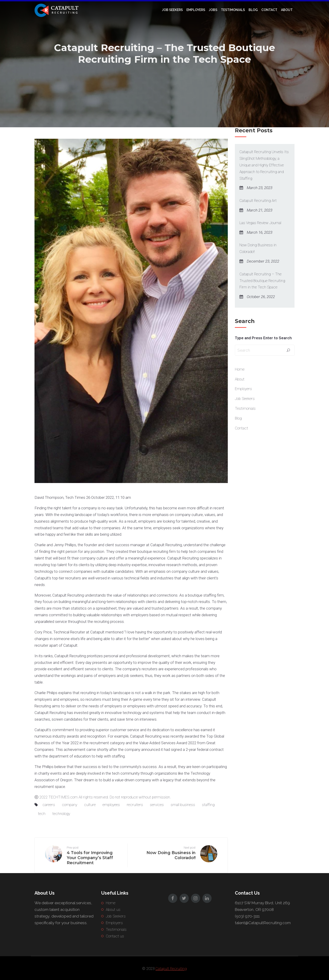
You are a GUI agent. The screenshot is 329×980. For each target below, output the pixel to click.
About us (113, 909)
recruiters (135, 805)
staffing (208, 805)
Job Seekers (172, 10)
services (157, 805)
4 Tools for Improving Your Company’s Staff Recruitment (90, 858)
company (70, 805)
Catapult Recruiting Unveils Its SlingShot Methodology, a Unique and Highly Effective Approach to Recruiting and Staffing (264, 165)
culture (90, 805)
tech (42, 814)
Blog (253, 10)
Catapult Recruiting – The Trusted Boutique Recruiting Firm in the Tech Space (262, 281)
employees (111, 805)
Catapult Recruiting (166, 545)
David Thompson (49, 497)
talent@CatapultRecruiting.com (263, 923)
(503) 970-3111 (247, 916)
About (287, 10)
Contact (269, 10)
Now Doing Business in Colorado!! (258, 248)
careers (49, 805)
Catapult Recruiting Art (258, 201)
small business (183, 805)
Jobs (213, 10)
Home (240, 369)
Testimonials (233, 10)
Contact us (115, 936)
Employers (196, 10)
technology (61, 814)
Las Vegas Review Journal (260, 223)
